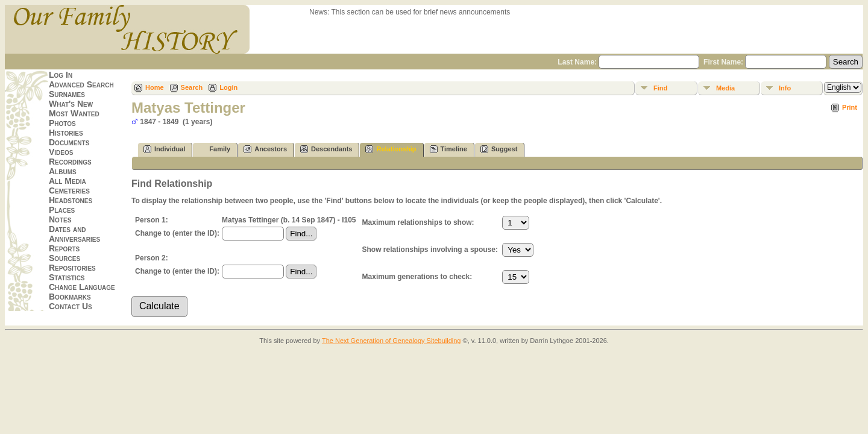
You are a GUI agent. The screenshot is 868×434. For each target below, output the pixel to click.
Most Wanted (74, 113)
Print (850, 107)
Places (62, 210)
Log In (61, 75)
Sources (64, 258)
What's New (71, 104)
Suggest (499, 149)
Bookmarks (70, 297)
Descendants (326, 149)
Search (192, 87)
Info (785, 88)
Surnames (67, 94)
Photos (62, 123)
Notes (60, 219)
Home (155, 87)
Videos (61, 152)
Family (214, 149)
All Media (68, 181)
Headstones (71, 200)
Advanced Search (81, 84)
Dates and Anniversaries (74, 234)
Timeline (448, 149)
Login (228, 87)
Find (660, 88)
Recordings (70, 162)
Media (725, 88)
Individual (164, 149)
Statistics (67, 277)
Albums (63, 171)
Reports (64, 248)
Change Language (82, 287)
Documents (69, 142)
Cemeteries (69, 190)
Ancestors (265, 149)
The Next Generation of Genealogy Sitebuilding (392, 341)
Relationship (391, 149)
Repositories (72, 268)
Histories (66, 133)
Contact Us (71, 306)
